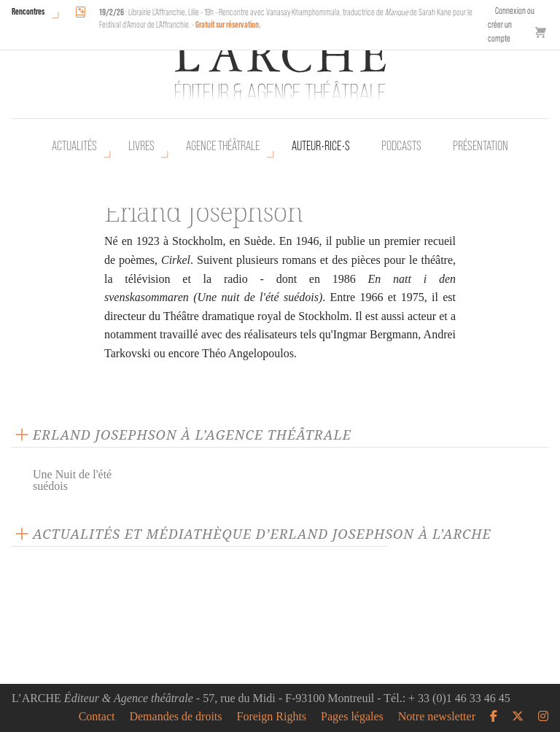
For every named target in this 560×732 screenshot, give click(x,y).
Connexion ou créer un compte (511, 24)
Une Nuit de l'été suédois (72, 480)
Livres (141, 146)
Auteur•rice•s (321, 146)
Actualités (74, 146)
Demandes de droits (175, 717)
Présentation (481, 146)
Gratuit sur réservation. (228, 24)
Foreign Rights (272, 717)
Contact (97, 717)
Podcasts (401, 146)
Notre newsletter (437, 717)
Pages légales (352, 717)
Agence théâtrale (223, 146)
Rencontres (28, 11)
